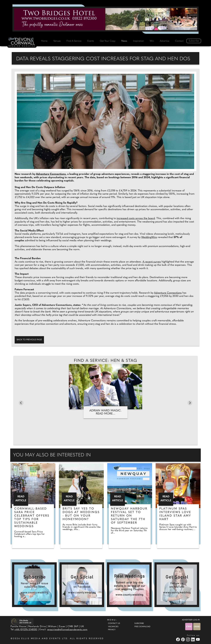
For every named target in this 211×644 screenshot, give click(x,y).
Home (44, 41)
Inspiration (138, 41)
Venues (57, 41)
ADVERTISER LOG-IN (191, 620)
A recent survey (152, 262)
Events (91, 41)
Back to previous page (29, 340)
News (124, 41)
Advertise (165, 41)
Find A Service (74, 41)
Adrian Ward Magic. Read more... (105, 412)
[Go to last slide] (21, 403)
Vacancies (113, 627)
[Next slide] (190, 403)
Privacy (112, 630)
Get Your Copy (108, 41)
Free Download (142, 627)
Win (152, 41)
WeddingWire (149, 237)
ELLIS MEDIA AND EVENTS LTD (44, 639)
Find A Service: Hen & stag (105, 361)
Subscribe (194, 41)
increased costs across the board (136, 218)
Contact (179, 41)
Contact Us (114, 623)
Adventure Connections (51, 174)
